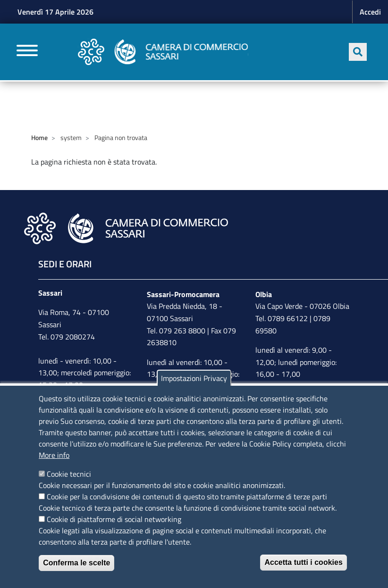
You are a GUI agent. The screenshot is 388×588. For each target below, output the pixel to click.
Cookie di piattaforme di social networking (114, 519)
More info (54, 455)
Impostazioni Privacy (194, 378)
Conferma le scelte (76, 563)
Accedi (370, 12)
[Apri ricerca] (358, 52)
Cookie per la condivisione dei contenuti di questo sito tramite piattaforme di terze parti (187, 497)
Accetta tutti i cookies (303, 562)
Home (39, 137)
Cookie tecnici (69, 474)
